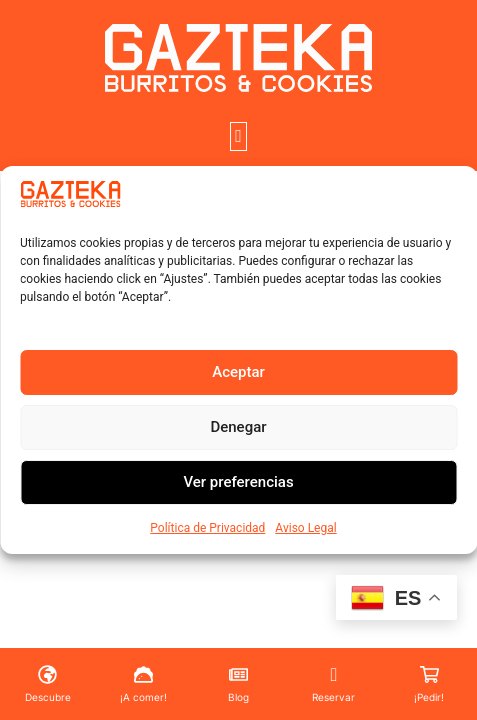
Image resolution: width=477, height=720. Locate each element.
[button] (239, 136)
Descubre (48, 697)
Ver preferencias (238, 482)
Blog (238, 697)
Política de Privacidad (207, 528)
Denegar (238, 427)
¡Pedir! (429, 697)
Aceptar (238, 372)
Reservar (333, 697)
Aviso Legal (305, 528)
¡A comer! (143, 697)
